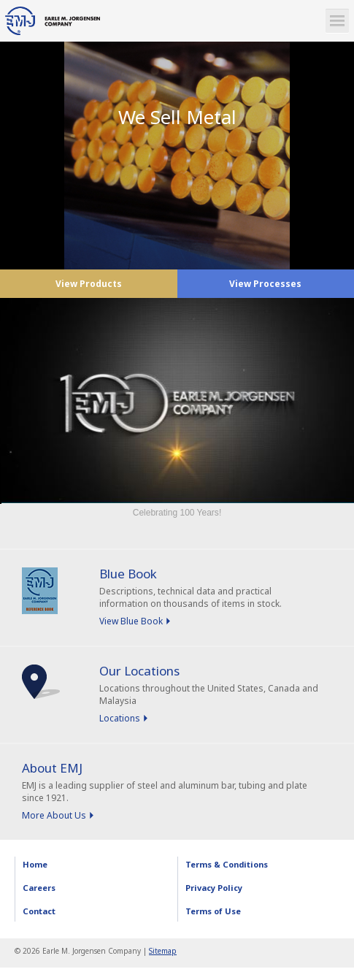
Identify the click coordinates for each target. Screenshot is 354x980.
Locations (120, 718)
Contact (39, 911)
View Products (89, 284)
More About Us (54, 815)
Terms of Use (213, 911)
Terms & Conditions (227, 864)
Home (35, 864)
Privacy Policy (214, 888)
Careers (39, 888)
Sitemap (163, 951)
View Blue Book (131, 621)
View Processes (265, 284)
